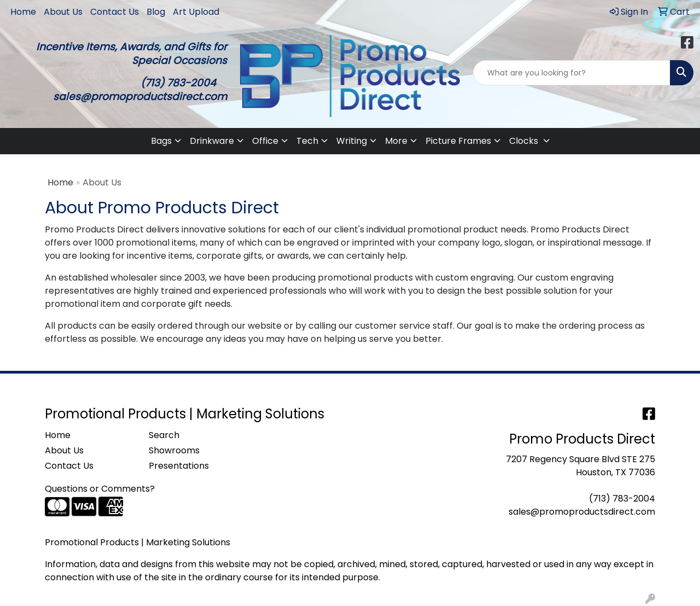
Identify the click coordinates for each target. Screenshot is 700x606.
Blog (156, 12)
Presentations (179, 466)
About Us (63, 12)
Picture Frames (458, 141)
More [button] (396, 141)
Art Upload (196, 12)
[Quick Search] (572, 73)
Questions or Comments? (100, 489)
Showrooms (174, 450)
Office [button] (265, 141)
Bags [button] (161, 141)
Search (164, 435)
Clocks (525, 141)
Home (23, 12)
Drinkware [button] (212, 141)
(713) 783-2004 (622, 499)
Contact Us (115, 12)
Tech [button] (307, 141)
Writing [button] (352, 141)
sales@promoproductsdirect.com (582, 512)
